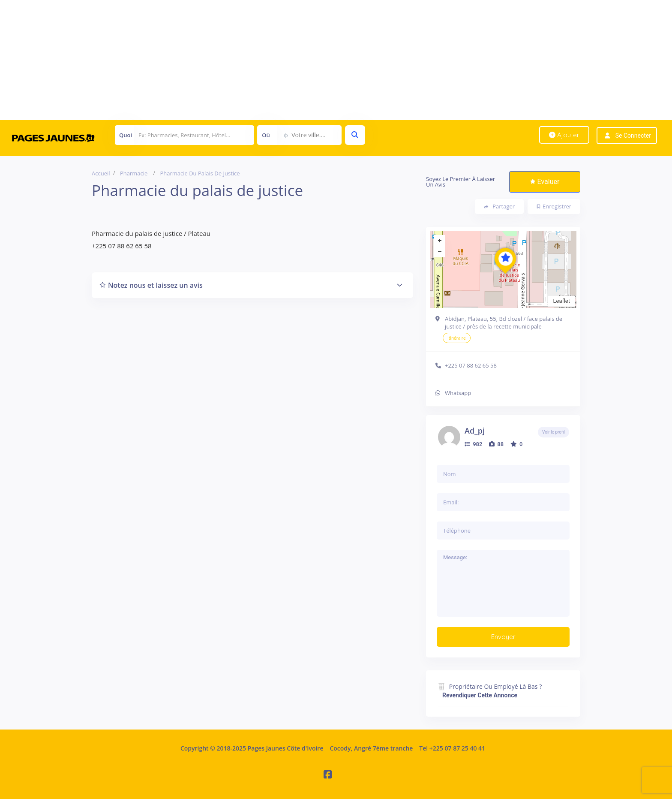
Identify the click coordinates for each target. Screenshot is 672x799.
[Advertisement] (257, 60)
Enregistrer (554, 206)
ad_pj (475, 431)
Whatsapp (458, 393)
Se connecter (633, 136)
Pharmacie (134, 173)
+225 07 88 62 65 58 (471, 365)
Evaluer (545, 182)
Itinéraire (457, 338)
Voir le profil (553, 432)
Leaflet (562, 301)
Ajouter (564, 135)
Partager (499, 207)
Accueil (101, 173)
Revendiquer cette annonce (480, 695)
